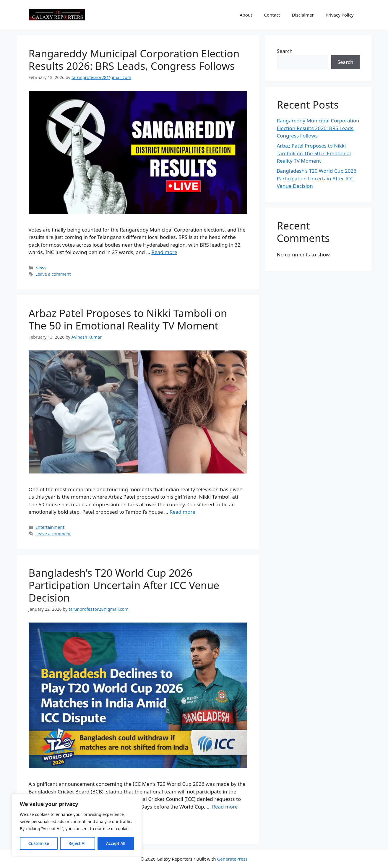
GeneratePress (232, 859)
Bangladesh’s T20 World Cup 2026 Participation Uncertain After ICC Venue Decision (124, 585)
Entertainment (50, 527)
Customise (39, 843)
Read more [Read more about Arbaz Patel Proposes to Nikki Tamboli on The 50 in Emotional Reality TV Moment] (182, 512)
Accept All (116, 843)
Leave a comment (53, 274)
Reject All (78, 843)
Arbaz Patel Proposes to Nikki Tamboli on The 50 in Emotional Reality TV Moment (128, 319)
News (41, 268)
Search (285, 51)
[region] (77, 825)
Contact (272, 15)
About (246, 15)
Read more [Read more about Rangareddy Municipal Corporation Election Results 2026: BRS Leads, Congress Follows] (164, 252)
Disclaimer (303, 15)
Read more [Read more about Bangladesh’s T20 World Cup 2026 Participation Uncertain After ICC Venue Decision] (225, 807)
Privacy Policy (340, 15)
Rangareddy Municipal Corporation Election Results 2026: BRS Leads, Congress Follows (134, 60)
